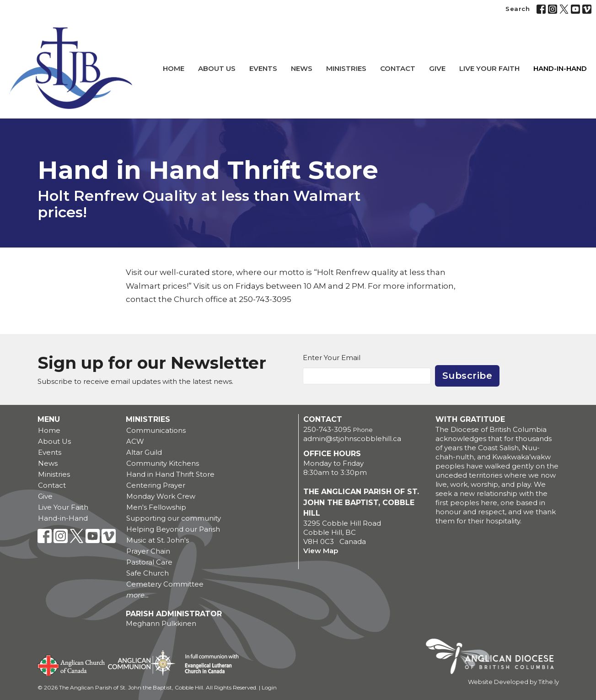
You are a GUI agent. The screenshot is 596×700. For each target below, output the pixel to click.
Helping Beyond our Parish (173, 529)
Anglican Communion (142, 663)
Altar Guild (144, 452)
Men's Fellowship (156, 507)
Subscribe (467, 376)
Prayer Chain (148, 551)
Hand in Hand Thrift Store (170, 474)
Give (437, 68)
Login (269, 687)
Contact (398, 68)
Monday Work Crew (161, 496)
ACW (135, 441)
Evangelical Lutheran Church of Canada (208, 664)
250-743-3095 (327, 429)
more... (137, 595)
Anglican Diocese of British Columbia (494, 658)
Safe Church (148, 573)
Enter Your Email (332, 358)
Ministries (346, 68)
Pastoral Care (149, 562)
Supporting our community (174, 518)
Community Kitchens (163, 463)
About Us (217, 68)
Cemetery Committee (165, 584)
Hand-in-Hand (560, 68)
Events (263, 68)
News (302, 68)
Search (518, 9)
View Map (321, 551)
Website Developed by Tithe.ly (513, 682)
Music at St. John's (158, 540)
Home (174, 68)
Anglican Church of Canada (72, 664)
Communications (156, 430)
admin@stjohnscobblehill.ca (352, 439)
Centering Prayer (156, 485)
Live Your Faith (489, 68)
